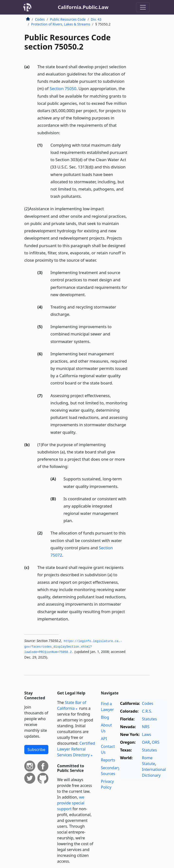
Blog (105, 717)
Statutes (149, 719)
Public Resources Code (68, 19)
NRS (146, 727)
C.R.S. (147, 711)
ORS (156, 742)
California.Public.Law (83, 7)
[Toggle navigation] (143, 7)
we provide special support (71, 803)
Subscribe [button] (36, 750)
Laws (147, 734)
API (104, 739)
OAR (146, 742)
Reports (108, 760)
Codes (40, 19)
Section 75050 (63, 88)
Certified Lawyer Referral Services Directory (76, 749)
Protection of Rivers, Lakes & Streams (61, 24)
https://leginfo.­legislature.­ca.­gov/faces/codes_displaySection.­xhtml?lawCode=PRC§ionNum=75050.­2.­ (73, 647)
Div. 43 (96, 19)
